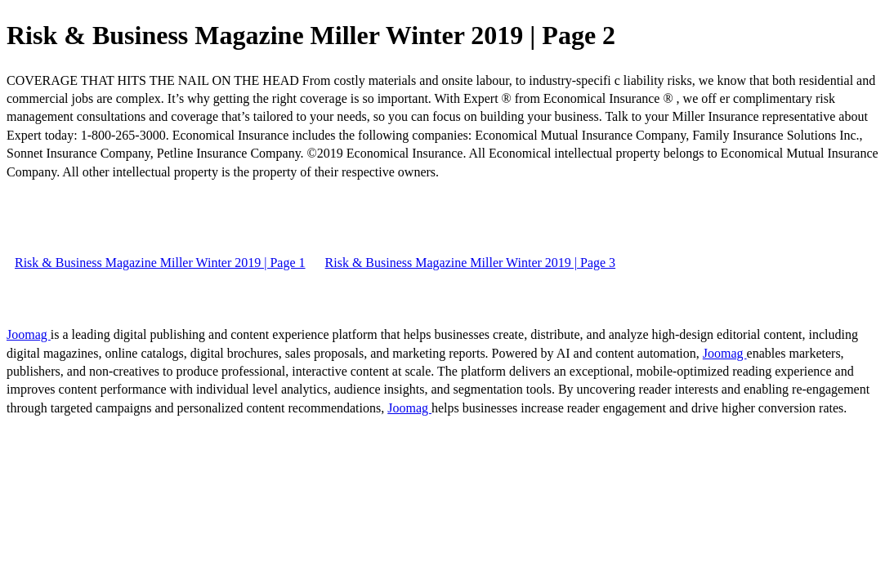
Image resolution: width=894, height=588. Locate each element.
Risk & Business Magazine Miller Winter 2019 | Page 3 (471, 263)
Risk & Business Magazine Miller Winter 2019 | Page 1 (160, 263)
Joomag (29, 334)
